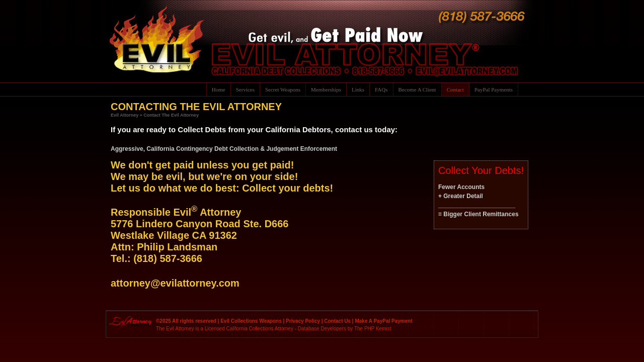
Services (245, 89)
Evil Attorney (125, 115)
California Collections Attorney (260, 329)
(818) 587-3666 (168, 258)
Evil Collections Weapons (251, 321)
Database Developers (322, 329)
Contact (455, 89)
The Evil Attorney (175, 329)
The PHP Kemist (373, 329)
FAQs (381, 89)
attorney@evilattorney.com (175, 283)
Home (219, 89)
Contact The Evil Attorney (171, 115)
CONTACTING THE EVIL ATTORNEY (196, 107)
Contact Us (337, 321)
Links (358, 89)
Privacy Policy (303, 321)
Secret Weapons (283, 89)
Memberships (326, 89)
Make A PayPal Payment (383, 321)
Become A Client (417, 89)
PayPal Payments (494, 89)
